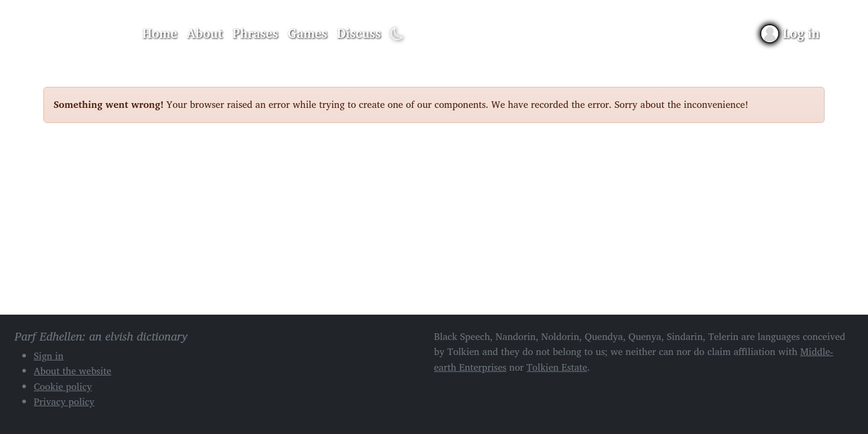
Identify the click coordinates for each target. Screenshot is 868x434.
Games (307, 33)
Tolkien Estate (557, 367)
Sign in (49, 356)
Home (160, 33)
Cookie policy (63, 386)
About (205, 33)
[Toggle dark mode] (397, 34)
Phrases (256, 33)
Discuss (359, 33)
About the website (73, 371)
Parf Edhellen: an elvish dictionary (86, 34)
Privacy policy (64, 401)
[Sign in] (791, 33)
